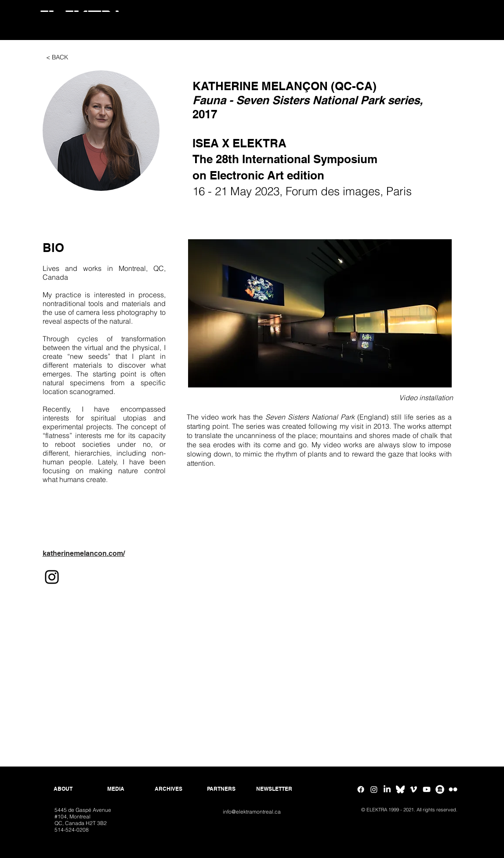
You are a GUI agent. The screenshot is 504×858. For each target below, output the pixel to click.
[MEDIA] (116, 789)
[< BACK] (57, 58)
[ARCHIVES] (169, 789)
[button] (101, 131)
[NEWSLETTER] (274, 789)
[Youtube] (427, 789)
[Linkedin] (387, 789)
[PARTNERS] (221, 789)
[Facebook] (361, 789)
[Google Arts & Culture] (440, 789)
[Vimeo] (413, 789)
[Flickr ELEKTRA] (453, 789)
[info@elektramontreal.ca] (252, 812)
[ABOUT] (63, 789)
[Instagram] (52, 577)
